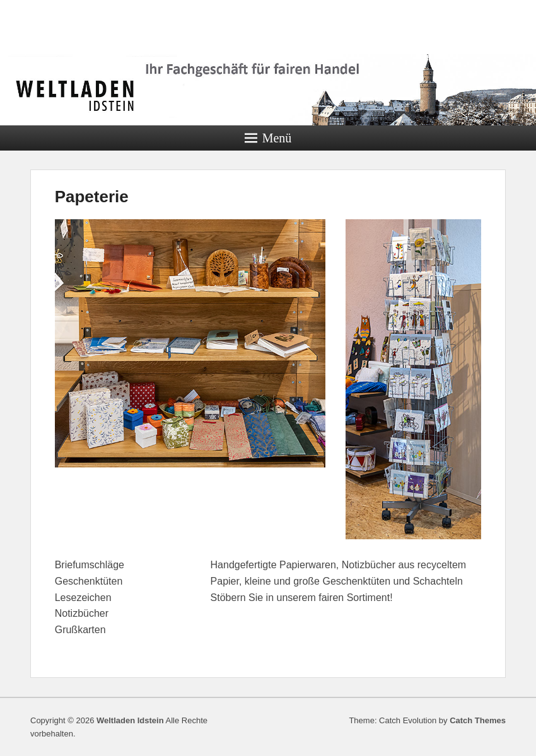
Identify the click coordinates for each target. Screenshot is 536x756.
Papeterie (92, 197)
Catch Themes (478, 720)
